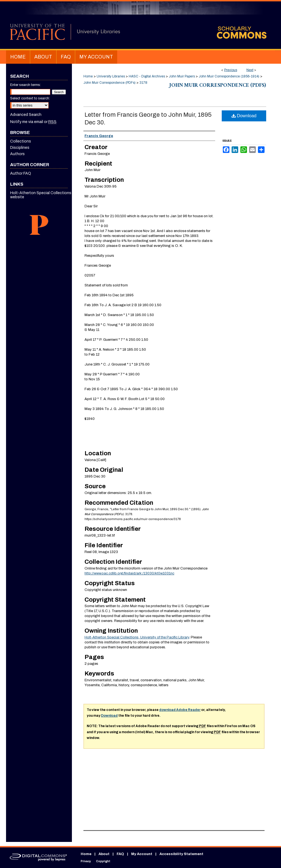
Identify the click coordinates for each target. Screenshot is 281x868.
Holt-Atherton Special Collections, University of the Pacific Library (137, 637)
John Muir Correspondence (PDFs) (109, 83)
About (104, 854)
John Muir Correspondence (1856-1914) (229, 76)
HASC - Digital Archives (147, 76)
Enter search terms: (26, 85)
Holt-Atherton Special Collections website (41, 195)
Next (250, 70)
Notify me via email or (33, 122)
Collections (21, 141)
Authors (17, 154)
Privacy (86, 861)
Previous (231, 70)
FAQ (120, 854)
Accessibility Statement (181, 854)
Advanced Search (26, 115)
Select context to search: (30, 98)
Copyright (103, 861)
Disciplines (20, 148)
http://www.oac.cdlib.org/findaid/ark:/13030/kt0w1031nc (129, 573)
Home (88, 76)
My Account (142, 854)
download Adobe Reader (180, 710)
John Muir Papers (182, 76)
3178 (143, 83)
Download (244, 116)
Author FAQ (21, 173)
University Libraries (111, 76)
